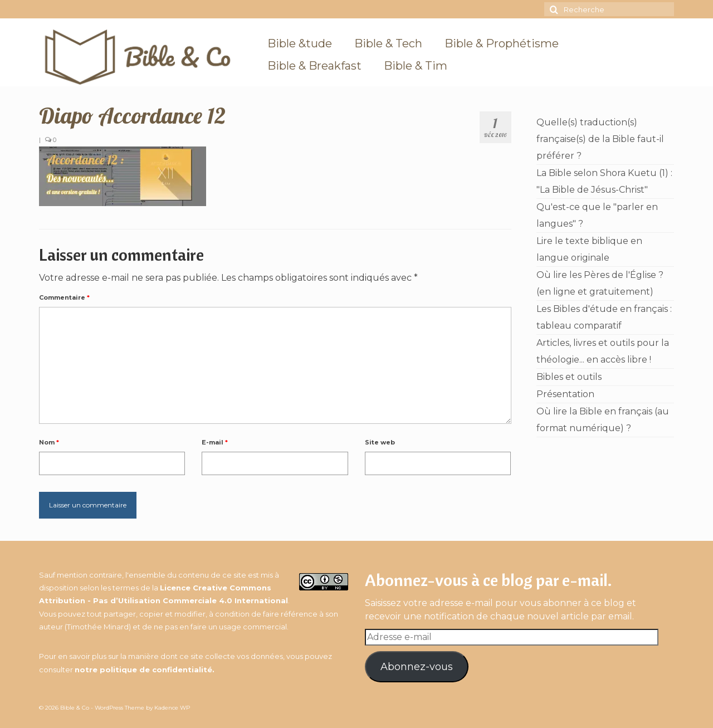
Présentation (565, 394)
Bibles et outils (569, 377)
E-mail (215, 442)
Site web (380, 442)
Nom (49, 442)
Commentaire (64, 297)
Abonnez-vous (417, 667)
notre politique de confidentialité (143, 670)
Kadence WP (172, 708)
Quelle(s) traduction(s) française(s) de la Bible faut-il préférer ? (600, 139)
